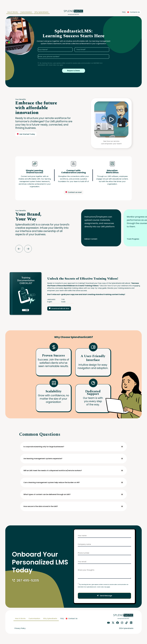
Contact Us (73, 619)
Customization (26, 12)
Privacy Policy (20, 628)
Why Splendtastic (42, 12)
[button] (19, 249)
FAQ (124, 12)
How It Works (13, 12)
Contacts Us (135, 12)
